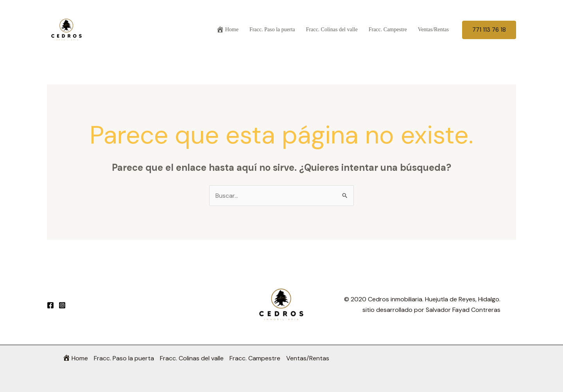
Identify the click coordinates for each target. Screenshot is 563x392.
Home (227, 29)
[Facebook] (50, 305)
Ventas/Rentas (433, 30)
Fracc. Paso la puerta (272, 30)
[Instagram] (62, 305)
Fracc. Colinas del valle (332, 30)
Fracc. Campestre (388, 30)
